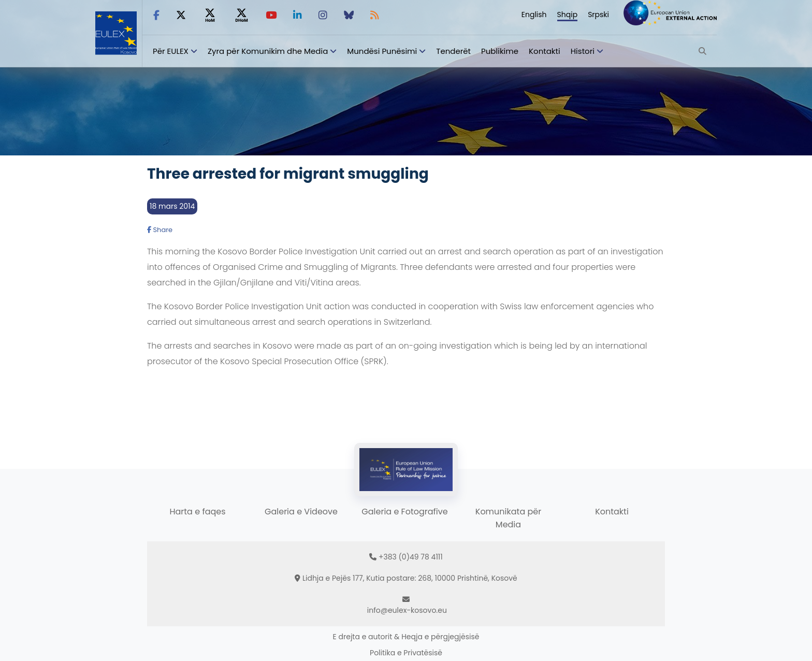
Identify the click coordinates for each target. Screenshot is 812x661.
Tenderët (453, 51)
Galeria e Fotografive (404, 512)
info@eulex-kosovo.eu (407, 610)
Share (160, 230)
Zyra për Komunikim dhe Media (268, 51)
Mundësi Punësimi (382, 51)
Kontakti (545, 51)
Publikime (500, 51)
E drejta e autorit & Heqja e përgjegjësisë (406, 637)
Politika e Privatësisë (406, 653)
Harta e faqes (197, 512)
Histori (583, 51)
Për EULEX (171, 51)
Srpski (598, 15)
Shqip (568, 15)
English (534, 15)
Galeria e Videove (301, 512)
